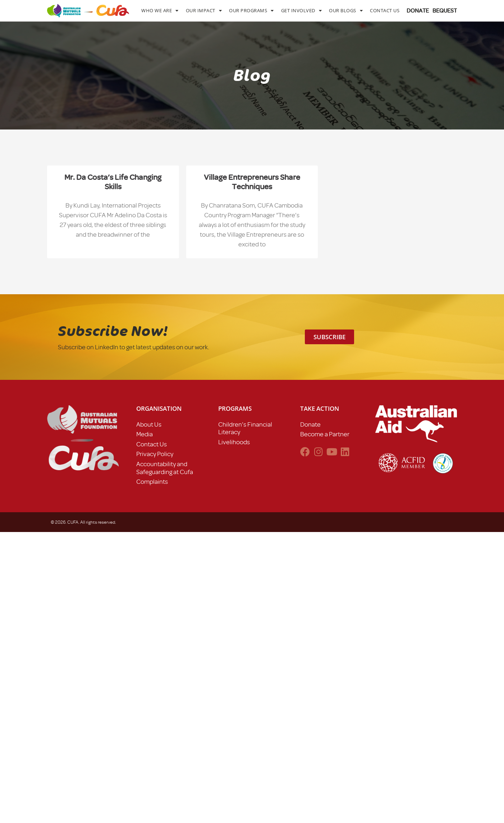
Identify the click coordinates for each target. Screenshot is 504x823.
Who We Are (160, 11)
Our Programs (251, 11)
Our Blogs (346, 11)
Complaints (152, 482)
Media (145, 434)
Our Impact (204, 11)
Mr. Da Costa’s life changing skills (113, 182)
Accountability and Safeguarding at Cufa (165, 468)
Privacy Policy (155, 454)
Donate (310, 424)
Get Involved (302, 11)
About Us (149, 424)
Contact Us (385, 10)
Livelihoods (234, 442)
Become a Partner (325, 434)
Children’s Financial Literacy (245, 428)
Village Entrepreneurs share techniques (252, 182)
